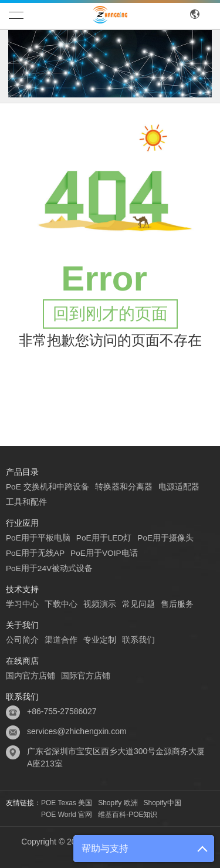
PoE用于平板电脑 (38, 538)
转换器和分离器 (124, 487)
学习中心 (22, 604)
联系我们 (138, 640)
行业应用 (22, 523)
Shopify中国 (163, 803)
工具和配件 (26, 502)
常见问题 (138, 604)
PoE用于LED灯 (104, 538)
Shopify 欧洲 (118, 803)
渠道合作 (61, 640)
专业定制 (100, 640)
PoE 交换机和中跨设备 (48, 487)
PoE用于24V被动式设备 (50, 568)
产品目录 (22, 472)
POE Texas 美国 (67, 803)
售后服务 (177, 604)
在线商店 (22, 661)
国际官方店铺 (86, 676)
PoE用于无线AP (35, 553)
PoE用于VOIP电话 (105, 553)
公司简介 (22, 640)
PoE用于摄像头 (167, 538)
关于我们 (22, 625)
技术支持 (22, 589)
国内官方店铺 (31, 676)
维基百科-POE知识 (128, 815)
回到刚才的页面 (110, 314)
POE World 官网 (67, 815)
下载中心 (61, 604)
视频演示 (100, 604)
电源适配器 (179, 487)
